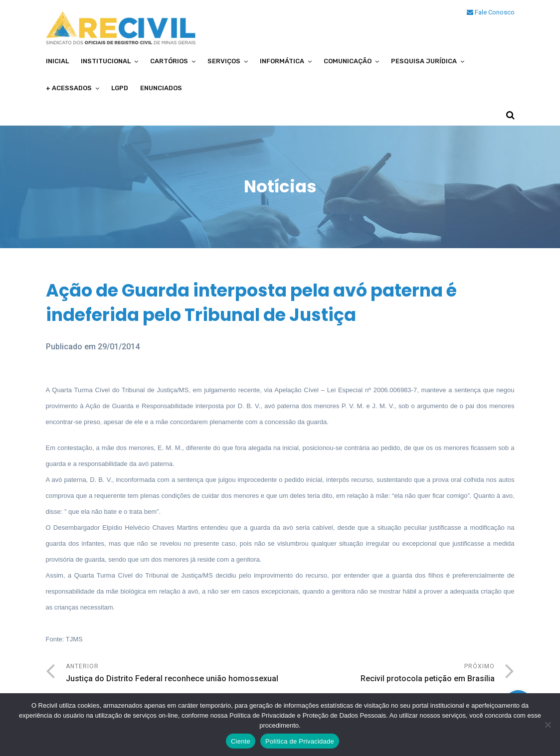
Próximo (387, 674)
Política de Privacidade (300, 741)
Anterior (173, 674)
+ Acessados (69, 88)
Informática (282, 61)
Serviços (224, 61)
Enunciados (161, 88)
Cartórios (169, 61)
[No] (548, 725)
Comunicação (348, 61)
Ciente (241, 741)
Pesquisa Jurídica (424, 61)
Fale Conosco (491, 12)
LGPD (120, 88)
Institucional (106, 61)
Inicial (57, 61)
